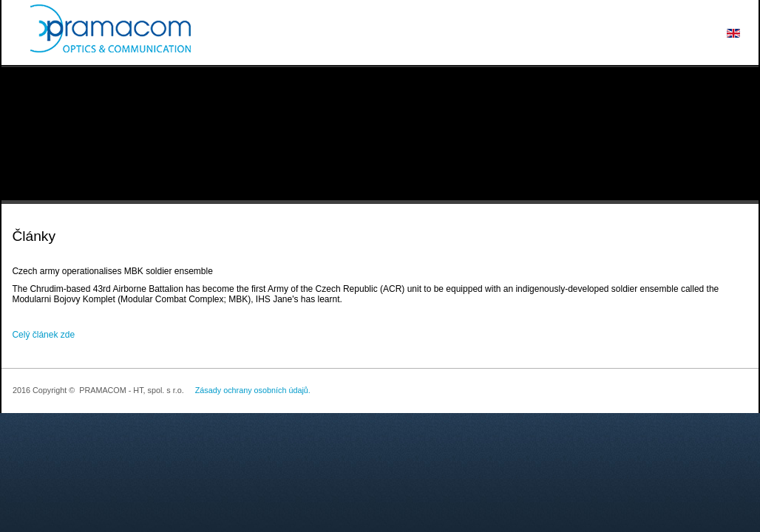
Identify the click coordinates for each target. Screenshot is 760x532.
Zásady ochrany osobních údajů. (253, 390)
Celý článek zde (43, 335)
